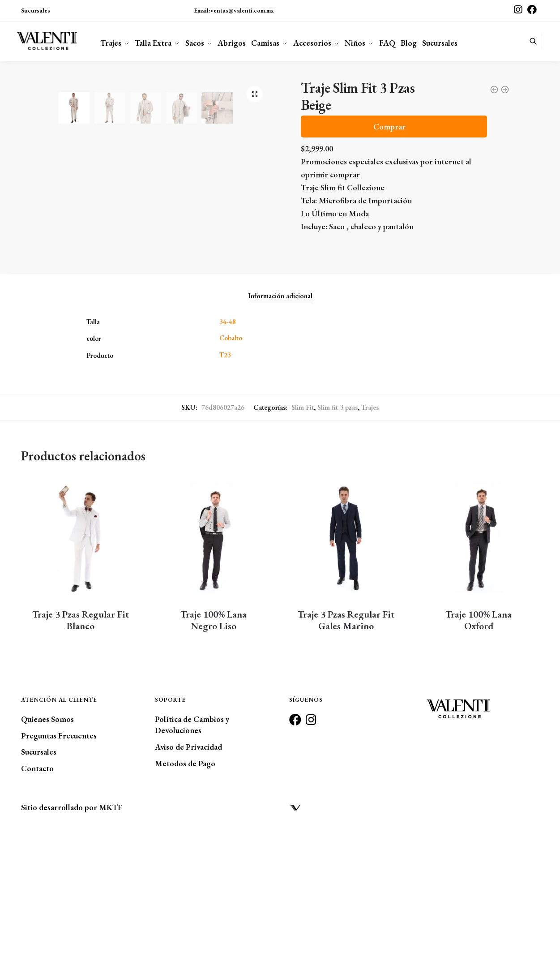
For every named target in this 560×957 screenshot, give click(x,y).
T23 (225, 483)
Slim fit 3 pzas (338, 536)
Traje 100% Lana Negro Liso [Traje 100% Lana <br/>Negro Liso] (214, 749)
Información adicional (280, 425)
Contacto (37, 897)
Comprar (389, 127)
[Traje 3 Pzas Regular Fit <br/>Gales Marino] (346, 667)
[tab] (280, 418)
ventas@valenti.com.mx (242, 10)
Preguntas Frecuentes (59, 864)
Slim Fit (303, 536)
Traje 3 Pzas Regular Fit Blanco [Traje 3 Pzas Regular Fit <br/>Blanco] (81, 749)
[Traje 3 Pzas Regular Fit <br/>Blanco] (81, 667)
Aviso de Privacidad (188, 876)
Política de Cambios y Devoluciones (192, 853)
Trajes (370, 536)
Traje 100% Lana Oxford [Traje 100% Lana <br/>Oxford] (479, 749)
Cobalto (231, 467)
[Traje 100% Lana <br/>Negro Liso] (213, 667)
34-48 (228, 450)
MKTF (111, 936)
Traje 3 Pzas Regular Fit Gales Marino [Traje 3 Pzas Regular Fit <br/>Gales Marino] (346, 749)
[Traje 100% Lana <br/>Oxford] (479, 667)
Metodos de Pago (185, 892)
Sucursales (36, 10)
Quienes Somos (47, 848)
